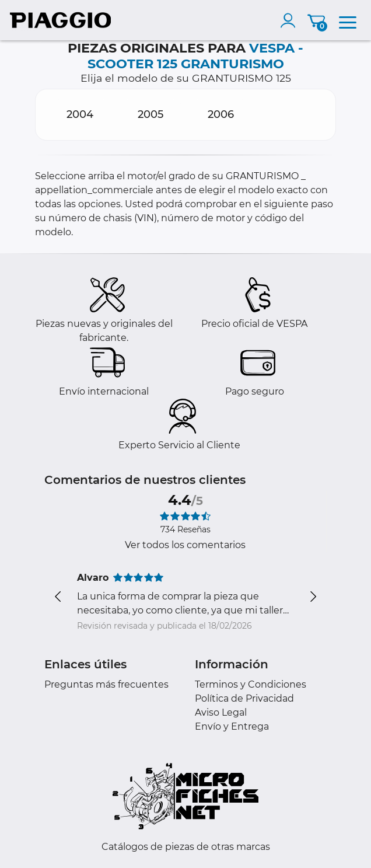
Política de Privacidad (244, 698)
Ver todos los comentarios (185, 545)
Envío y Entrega (232, 726)
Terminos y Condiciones (251, 684)
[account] (290, 20)
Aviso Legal (221, 712)
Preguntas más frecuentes (106, 684)
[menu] (348, 20)
